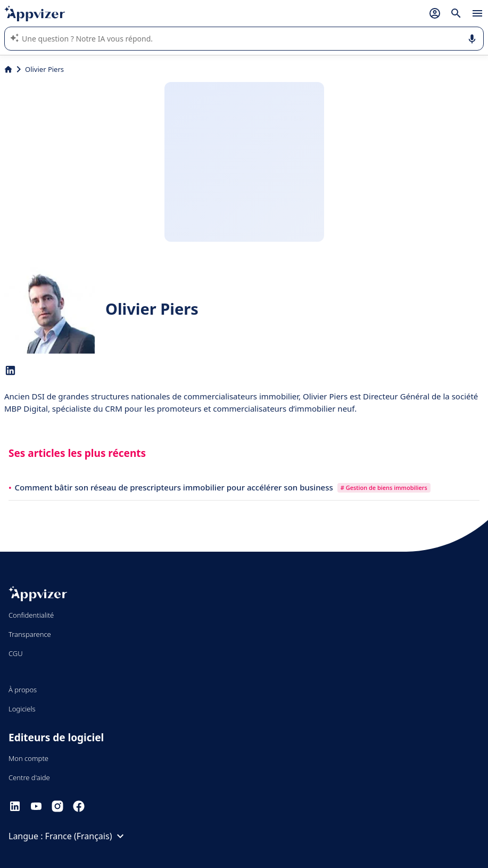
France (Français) (86, 836)
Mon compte (28, 758)
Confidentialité (31, 615)
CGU (16, 653)
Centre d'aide (29, 777)
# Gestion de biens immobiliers (384, 488)
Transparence (30, 634)
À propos (23, 690)
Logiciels (22, 709)
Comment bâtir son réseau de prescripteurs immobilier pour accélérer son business (175, 487)
